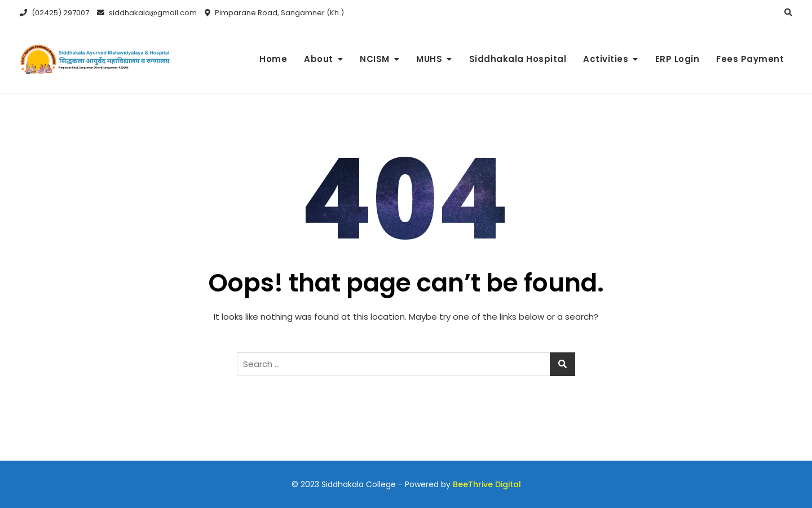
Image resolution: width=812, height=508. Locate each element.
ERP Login (678, 59)
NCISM (375, 59)
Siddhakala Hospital (518, 59)
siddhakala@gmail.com (147, 13)
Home (273, 59)
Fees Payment (750, 59)
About (319, 59)
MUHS (429, 59)
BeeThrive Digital (487, 484)
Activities (606, 59)
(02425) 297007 (54, 13)
